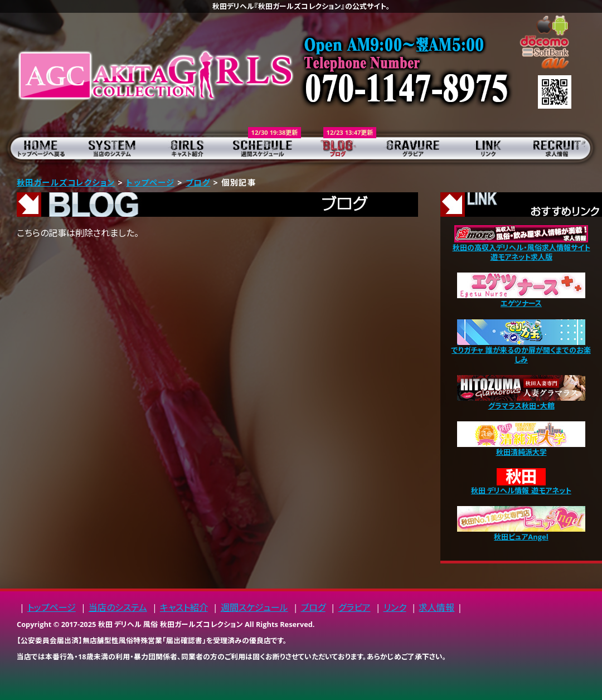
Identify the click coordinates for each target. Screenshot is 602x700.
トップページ (38, 148)
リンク (489, 148)
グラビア (414, 148)
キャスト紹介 (188, 148)
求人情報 (564, 148)
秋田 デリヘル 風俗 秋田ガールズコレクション (171, 624)
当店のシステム (113, 148)
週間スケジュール (263, 148)
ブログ (339, 148)
